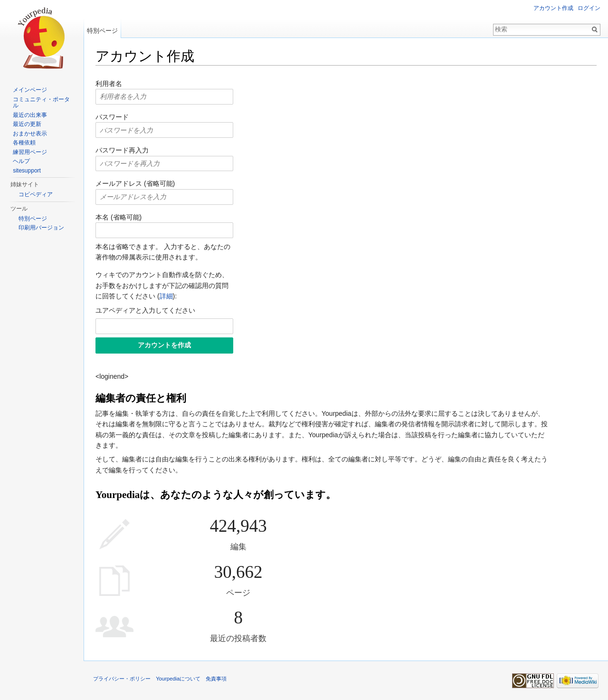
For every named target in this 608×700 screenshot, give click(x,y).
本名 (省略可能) (119, 217)
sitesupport (27, 171)
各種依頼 (24, 143)
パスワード (112, 117)
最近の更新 (27, 124)
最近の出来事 (30, 115)
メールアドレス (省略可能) (135, 183)
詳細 (166, 296)
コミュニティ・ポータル (41, 103)
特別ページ (102, 31)
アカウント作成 (553, 8)
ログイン (589, 8)
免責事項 (216, 679)
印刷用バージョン (41, 228)
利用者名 (109, 84)
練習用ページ (30, 152)
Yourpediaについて (178, 679)
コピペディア (36, 194)
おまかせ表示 (30, 134)
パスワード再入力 (122, 150)
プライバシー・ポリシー (122, 679)
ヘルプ (21, 161)
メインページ (30, 90)
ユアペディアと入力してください (145, 310)
